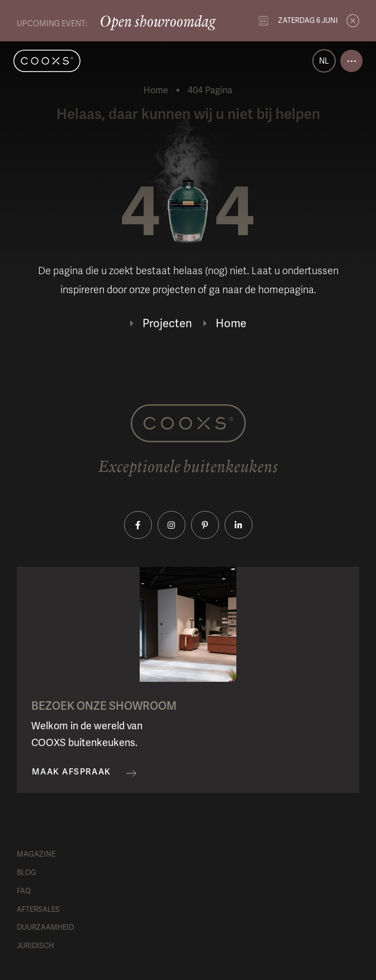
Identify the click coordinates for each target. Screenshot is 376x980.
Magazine (36, 854)
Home (156, 90)
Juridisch (35, 946)
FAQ (24, 891)
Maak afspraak (72, 772)
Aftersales (38, 909)
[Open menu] (351, 61)
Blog (27, 873)
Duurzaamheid (45, 927)
